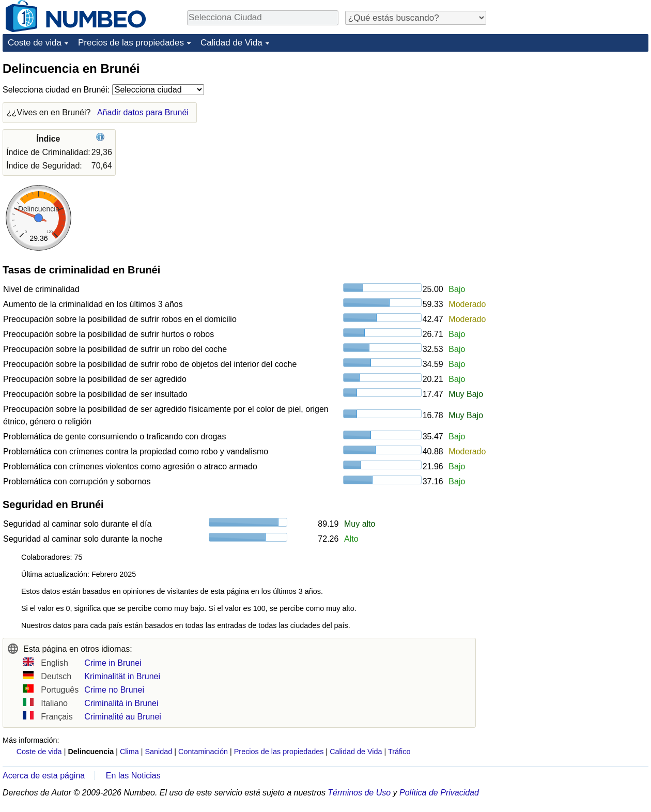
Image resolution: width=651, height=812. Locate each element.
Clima (129, 752)
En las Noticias (133, 776)
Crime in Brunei (113, 663)
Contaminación (203, 752)
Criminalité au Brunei (123, 717)
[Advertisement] (546, 216)
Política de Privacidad (439, 793)
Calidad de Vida (231, 43)
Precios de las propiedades (131, 43)
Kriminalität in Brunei (122, 676)
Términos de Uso (359, 793)
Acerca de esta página (44, 776)
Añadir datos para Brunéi (143, 112)
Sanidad (158, 752)
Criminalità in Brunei (121, 703)
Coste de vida (35, 43)
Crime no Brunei (114, 690)
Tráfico (399, 752)
